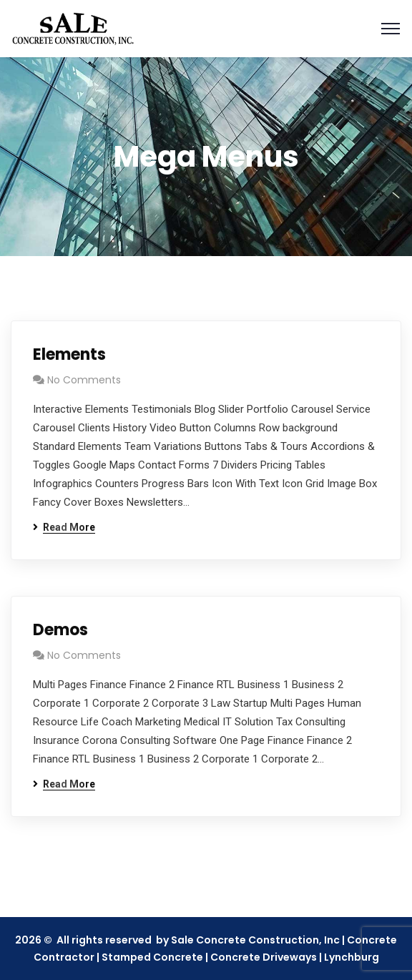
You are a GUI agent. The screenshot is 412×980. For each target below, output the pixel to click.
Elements (69, 354)
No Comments (84, 380)
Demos (60, 630)
